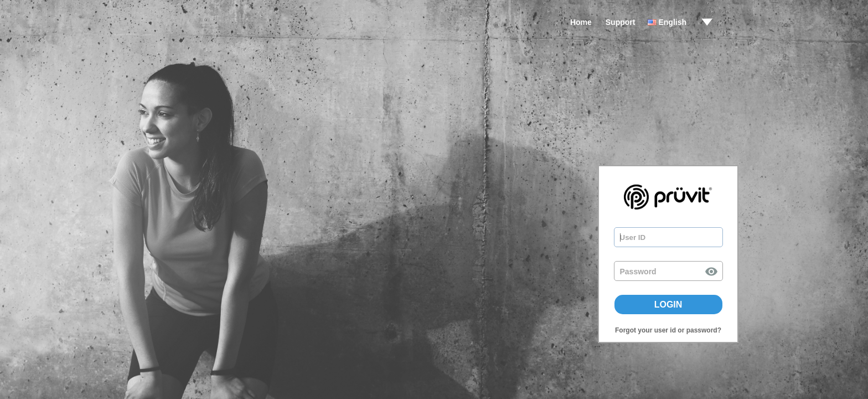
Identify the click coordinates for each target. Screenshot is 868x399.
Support (621, 22)
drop (707, 22)
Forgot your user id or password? (668, 330)
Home (581, 22)
